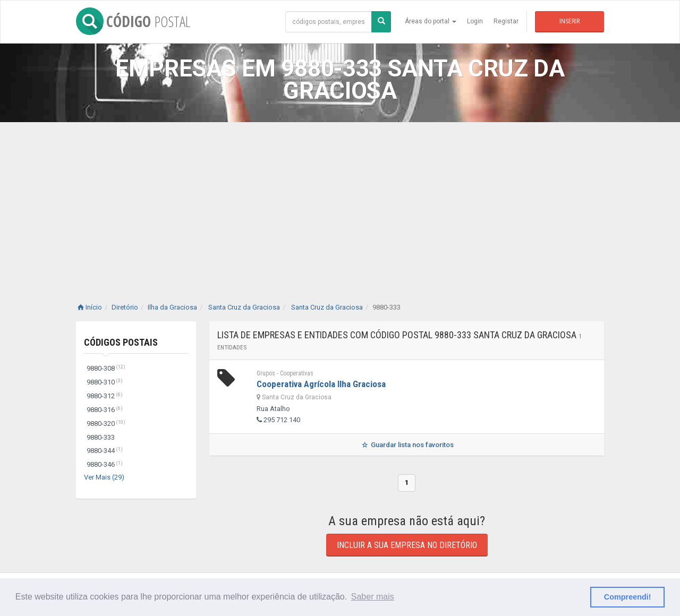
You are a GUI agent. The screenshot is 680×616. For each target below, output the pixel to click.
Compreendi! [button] (628, 597)
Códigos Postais (121, 342)
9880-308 (106, 368)
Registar (506, 21)
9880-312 (105, 396)
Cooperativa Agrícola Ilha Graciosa (321, 384)
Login (475, 21)
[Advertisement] (340, 202)
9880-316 (105, 410)
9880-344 (105, 451)
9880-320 (106, 423)
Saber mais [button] (373, 597)
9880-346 (105, 464)
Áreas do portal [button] (431, 21)
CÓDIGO (133, 21)
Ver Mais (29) (104, 477)
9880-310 (105, 382)
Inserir (569, 21)
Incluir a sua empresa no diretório (407, 545)
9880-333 (101, 437)
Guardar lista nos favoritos (407, 445)
